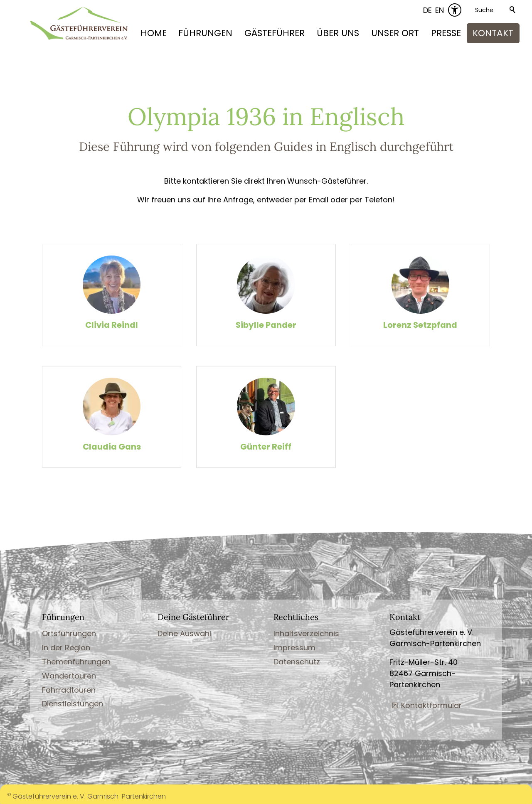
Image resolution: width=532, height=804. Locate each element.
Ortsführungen (69, 633)
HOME (154, 33)
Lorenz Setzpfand (420, 325)
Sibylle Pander (266, 325)
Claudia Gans (112, 455)
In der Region (66, 647)
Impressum (294, 647)
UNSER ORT (395, 33)
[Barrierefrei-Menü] (455, 10)
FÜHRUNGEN (205, 33)
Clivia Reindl (112, 325)
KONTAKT (493, 33)
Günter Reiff (266, 455)
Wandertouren (69, 675)
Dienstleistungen (73, 703)
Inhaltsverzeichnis (306, 633)
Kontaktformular (431, 705)
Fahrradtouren (69, 689)
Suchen (513, 10)
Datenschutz (297, 661)
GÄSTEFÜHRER (275, 33)
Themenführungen (76, 661)
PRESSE (446, 33)
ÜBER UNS (338, 33)
